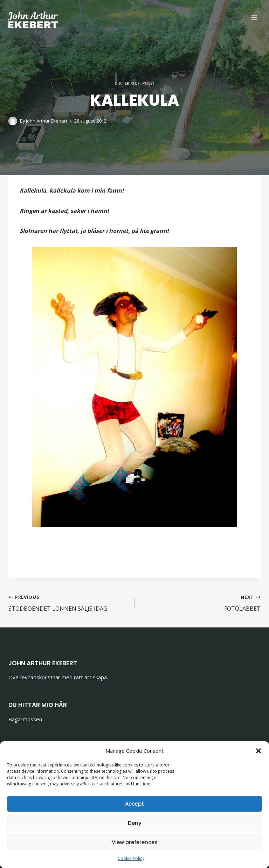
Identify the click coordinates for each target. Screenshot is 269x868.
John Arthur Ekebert (47, 121)
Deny (135, 823)
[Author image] (13, 121)
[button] (258, 751)
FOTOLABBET (200, 602)
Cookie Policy (131, 858)
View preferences (135, 842)
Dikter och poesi (135, 83)
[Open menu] (254, 17)
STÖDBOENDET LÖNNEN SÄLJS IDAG (69, 602)
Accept (134, 804)
